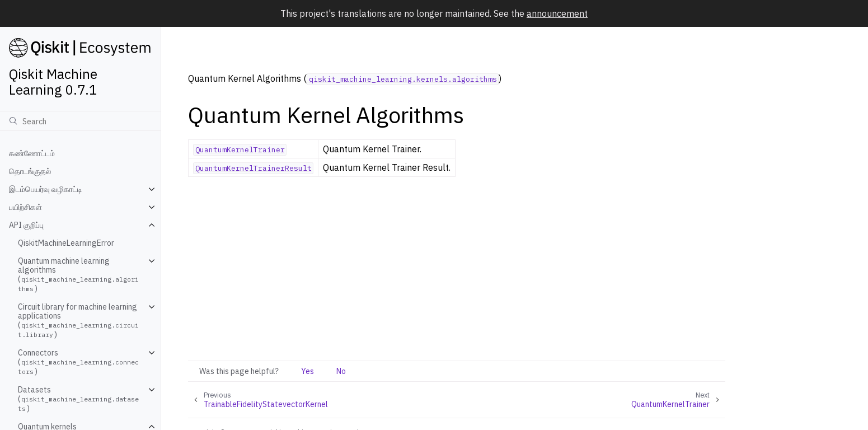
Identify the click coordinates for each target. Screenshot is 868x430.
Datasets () (78, 399)
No (341, 371)
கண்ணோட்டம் (32, 153)
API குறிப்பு (26, 225)
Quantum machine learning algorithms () (78, 275)
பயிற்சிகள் (25, 207)
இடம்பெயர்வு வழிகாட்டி (46, 189)
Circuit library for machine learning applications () (78, 321)
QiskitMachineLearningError (66, 243)
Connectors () (78, 362)
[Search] (80, 121)
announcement (557, 13)
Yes (308, 371)
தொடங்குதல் (30, 171)
